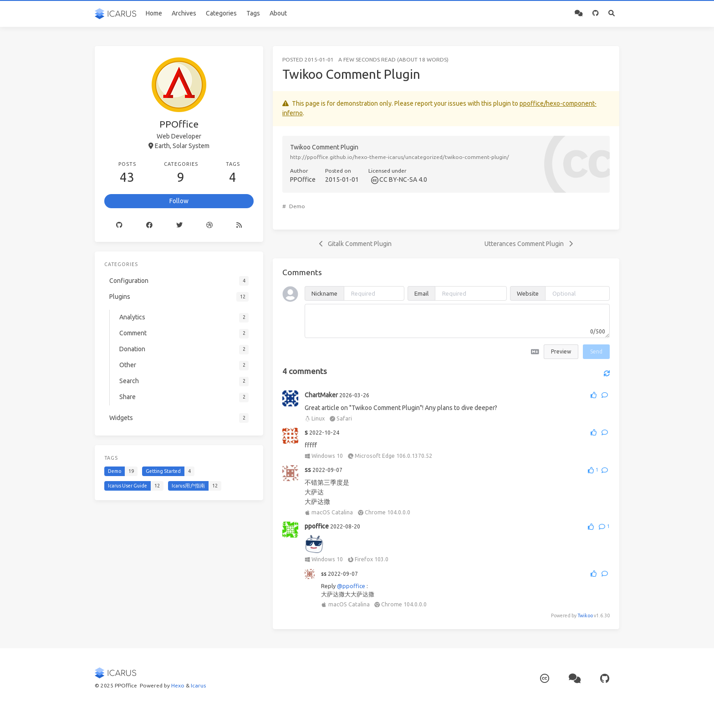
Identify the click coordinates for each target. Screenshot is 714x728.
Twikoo (585, 615)
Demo (297, 206)
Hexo (178, 685)
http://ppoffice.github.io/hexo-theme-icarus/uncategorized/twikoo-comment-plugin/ (400, 157)
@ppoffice (351, 586)
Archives (184, 13)
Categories (221, 13)
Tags (253, 13)
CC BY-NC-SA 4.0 (403, 179)
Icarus (198, 685)
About (278, 13)
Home (154, 13)
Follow (179, 201)
